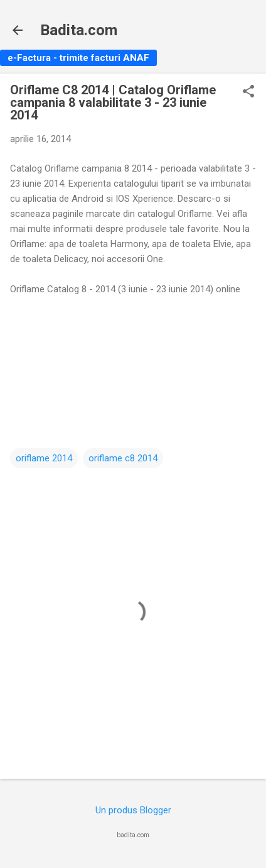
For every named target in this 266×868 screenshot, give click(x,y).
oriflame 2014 (44, 458)
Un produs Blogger (133, 810)
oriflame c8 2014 (123, 458)
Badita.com (79, 30)
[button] (248, 92)
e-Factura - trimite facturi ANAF (78, 58)
